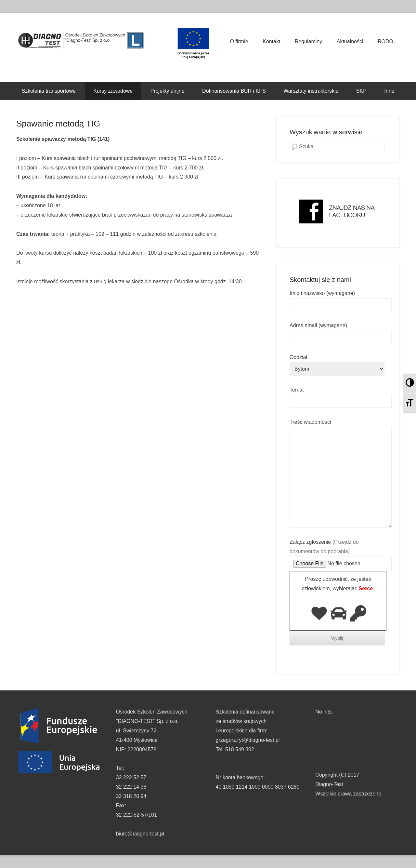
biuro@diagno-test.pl (140, 834)
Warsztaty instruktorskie (311, 91)
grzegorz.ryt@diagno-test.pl (248, 740)
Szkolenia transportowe (49, 91)
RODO (385, 41)
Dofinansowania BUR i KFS (234, 91)
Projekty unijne (168, 91)
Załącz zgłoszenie (341, 553)
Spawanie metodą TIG (58, 124)
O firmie (239, 41)
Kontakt (271, 41)
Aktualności (350, 41)
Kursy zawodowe (113, 91)
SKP (361, 91)
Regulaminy (308, 41)
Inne (389, 91)
